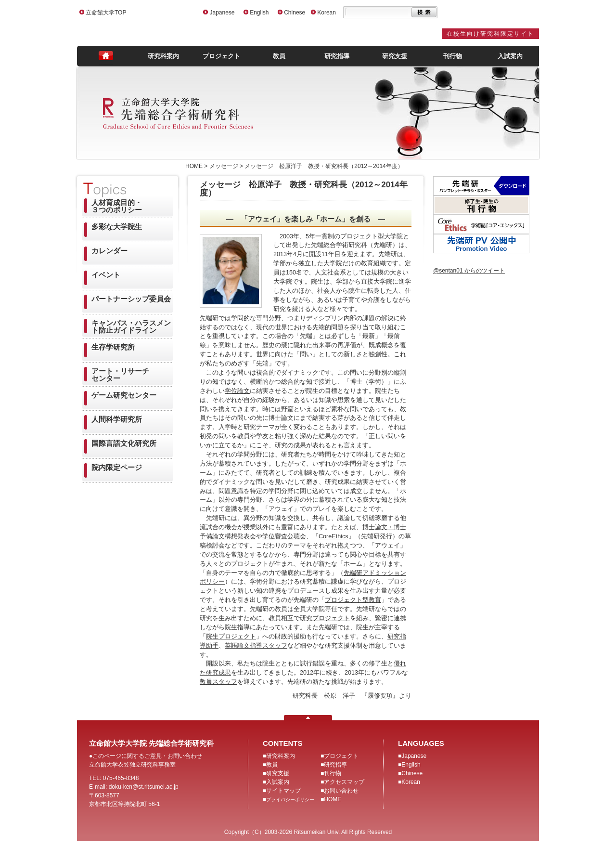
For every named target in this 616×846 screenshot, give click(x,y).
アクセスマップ (344, 782)
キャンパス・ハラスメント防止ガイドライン (131, 326)
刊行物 (453, 56)
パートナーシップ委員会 (131, 299)
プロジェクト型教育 (353, 600)
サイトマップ (283, 791)
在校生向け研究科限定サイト (490, 34)
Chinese (295, 13)
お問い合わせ (341, 791)
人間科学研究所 (117, 419)
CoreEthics (334, 536)
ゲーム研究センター (124, 395)
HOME (333, 799)
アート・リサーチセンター (120, 375)
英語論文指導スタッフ (256, 646)
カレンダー (109, 251)
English (259, 13)
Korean (327, 13)
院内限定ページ (117, 467)
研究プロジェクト (325, 618)
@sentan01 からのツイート (469, 271)
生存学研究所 (113, 347)
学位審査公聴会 (284, 536)
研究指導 (337, 56)
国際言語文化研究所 (124, 443)
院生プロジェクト (231, 637)
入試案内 (510, 56)
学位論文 (237, 391)
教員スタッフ (218, 682)
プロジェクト (221, 56)
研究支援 (395, 56)
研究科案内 (163, 56)
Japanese (222, 13)
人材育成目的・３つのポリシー (117, 206)
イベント (106, 275)
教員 (279, 56)
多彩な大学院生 (117, 227)
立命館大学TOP (106, 13)
